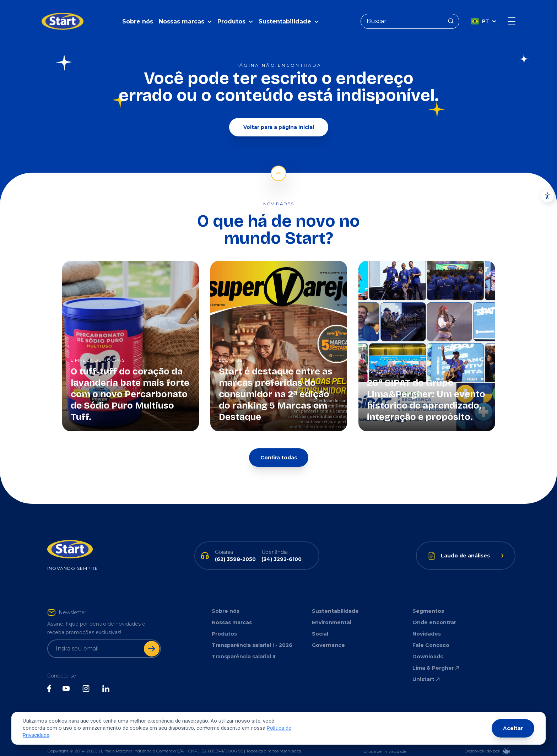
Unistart (427, 669)
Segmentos (428, 600)
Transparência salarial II (244, 646)
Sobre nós (138, 16)
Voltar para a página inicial (279, 117)
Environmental (332, 612)
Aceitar (513, 728)
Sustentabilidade (335, 600)
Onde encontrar (434, 612)
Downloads (428, 646)
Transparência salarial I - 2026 (252, 634)
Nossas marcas (232, 612)
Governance (328, 634)
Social (320, 623)
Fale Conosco (431, 634)
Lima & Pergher (436, 657)
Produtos (224, 623)
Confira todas (279, 447)
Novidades (427, 623)
